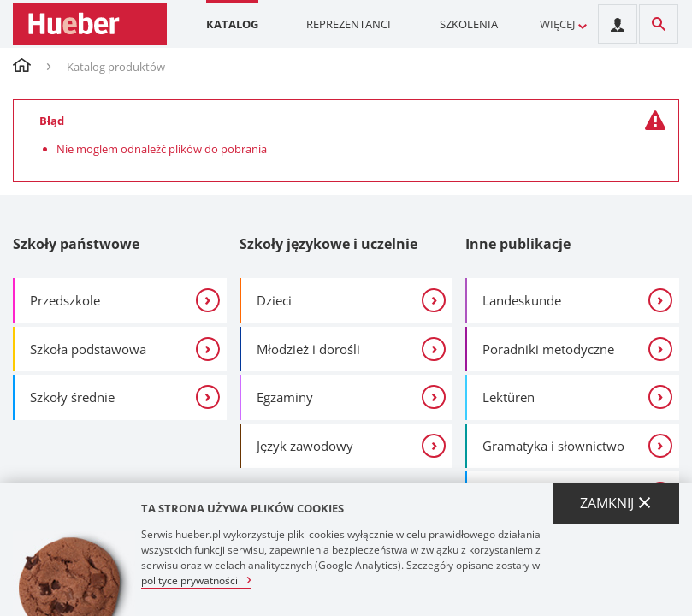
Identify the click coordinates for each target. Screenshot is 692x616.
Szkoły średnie (72, 397)
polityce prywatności (189, 580)
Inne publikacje (518, 244)
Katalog (232, 24)
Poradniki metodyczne (548, 349)
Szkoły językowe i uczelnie (328, 244)
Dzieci (274, 300)
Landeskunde (522, 300)
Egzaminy (285, 397)
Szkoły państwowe (76, 244)
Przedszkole (65, 300)
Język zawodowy (305, 446)
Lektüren (509, 397)
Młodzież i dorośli (308, 349)
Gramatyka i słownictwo (553, 446)
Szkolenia (469, 24)
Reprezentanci (349, 24)
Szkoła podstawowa (88, 349)
